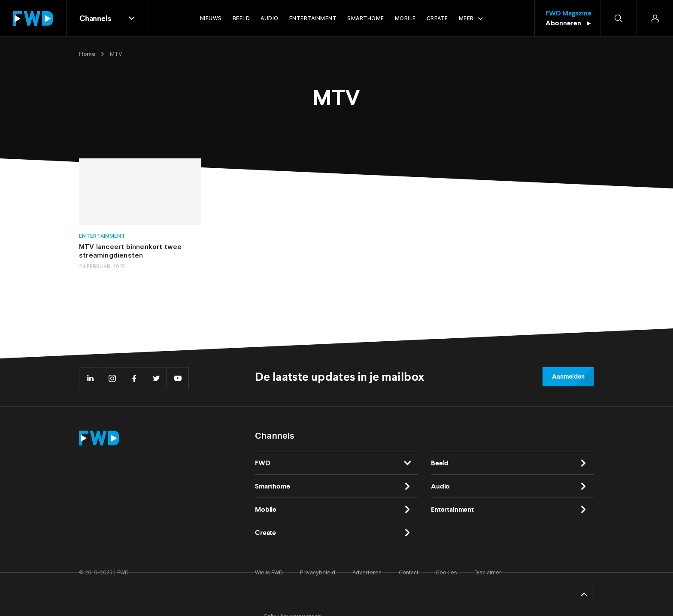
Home (87, 54)
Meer (466, 18)
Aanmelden (568, 376)
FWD (263, 463)
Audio (440, 486)
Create (265, 533)
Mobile (266, 509)
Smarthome (273, 486)
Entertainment (102, 236)
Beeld (440, 463)
